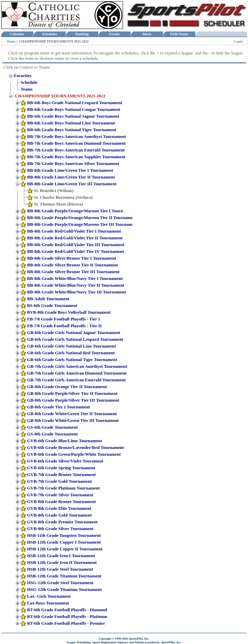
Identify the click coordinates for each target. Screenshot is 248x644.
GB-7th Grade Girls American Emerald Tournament (76, 380)
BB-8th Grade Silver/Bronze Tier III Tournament (73, 272)
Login (238, 41)
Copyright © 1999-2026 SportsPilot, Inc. (124, 639)
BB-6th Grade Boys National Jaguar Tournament (73, 116)
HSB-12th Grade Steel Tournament (60, 569)
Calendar (17, 34)
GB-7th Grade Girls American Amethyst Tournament (77, 366)
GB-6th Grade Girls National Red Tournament (71, 353)
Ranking (82, 34)
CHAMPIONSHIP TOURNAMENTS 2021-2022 (60, 96)
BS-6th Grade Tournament (52, 305)
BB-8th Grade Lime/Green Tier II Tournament (71, 177)
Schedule (29, 82)
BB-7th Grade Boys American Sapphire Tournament (76, 157)
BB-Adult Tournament (48, 299)
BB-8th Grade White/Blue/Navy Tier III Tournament (76, 292)
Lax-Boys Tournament (48, 603)
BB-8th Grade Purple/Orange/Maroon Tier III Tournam (80, 224)
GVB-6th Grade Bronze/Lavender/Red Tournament (75, 447)
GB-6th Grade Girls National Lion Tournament (71, 346)
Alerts (147, 34)
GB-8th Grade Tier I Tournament (58, 407)
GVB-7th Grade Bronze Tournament (61, 474)
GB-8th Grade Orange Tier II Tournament (67, 387)
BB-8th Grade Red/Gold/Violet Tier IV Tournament (75, 251)
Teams (27, 89)
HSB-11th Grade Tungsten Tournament (64, 535)
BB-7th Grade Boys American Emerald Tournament (76, 150)
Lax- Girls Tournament (49, 596)
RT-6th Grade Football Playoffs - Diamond (67, 610)
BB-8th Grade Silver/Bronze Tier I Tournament (72, 258)
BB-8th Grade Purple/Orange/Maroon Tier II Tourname (80, 218)
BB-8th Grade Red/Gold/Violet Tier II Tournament (75, 238)
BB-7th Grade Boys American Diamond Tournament (76, 143)
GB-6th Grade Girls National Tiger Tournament (72, 360)
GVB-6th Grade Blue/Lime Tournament (64, 441)
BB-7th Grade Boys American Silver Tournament (73, 163)
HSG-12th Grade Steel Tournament (60, 583)
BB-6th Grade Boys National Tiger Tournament (72, 130)
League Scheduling (79, 642)
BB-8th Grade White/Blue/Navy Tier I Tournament (75, 278)
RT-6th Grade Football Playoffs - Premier (66, 623)
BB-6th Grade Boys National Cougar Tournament (74, 109)
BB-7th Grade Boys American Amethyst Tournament (77, 136)
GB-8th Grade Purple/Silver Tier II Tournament (72, 393)
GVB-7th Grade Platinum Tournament (63, 488)
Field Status (179, 34)
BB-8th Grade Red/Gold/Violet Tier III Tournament (76, 245)
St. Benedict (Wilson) (53, 190)
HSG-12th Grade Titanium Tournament (64, 589)
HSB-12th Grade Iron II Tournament (62, 562)
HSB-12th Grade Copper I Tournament (64, 542)
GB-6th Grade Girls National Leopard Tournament (75, 339)
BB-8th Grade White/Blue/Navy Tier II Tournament (76, 285)
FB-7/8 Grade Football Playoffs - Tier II (64, 326)
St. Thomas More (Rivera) (58, 204)
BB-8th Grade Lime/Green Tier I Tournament (70, 170)
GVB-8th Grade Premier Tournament (62, 522)
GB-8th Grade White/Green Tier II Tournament (72, 414)
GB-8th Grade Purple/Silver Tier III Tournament (73, 400)
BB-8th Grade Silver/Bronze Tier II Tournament (72, 265)
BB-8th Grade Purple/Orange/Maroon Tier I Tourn (75, 211)
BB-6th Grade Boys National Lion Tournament (71, 123)
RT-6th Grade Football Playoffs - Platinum (67, 616)
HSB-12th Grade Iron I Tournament (61, 556)
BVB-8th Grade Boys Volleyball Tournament (69, 312)
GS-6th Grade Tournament (52, 427)
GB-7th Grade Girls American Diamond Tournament (77, 373)
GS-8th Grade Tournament (52, 434)
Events (114, 34)
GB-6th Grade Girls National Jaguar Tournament (74, 332)
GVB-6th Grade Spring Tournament (61, 468)
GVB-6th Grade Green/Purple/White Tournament (74, 454)
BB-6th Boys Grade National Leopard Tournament (75, 103)
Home (11, 41)
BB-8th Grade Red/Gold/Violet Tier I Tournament (74, 231)
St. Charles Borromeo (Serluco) (63, 197)
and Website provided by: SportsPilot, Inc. (155, 642)
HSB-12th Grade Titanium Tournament (64, 576)
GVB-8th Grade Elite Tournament (59, 508)
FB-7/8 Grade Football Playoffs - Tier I (63, 319)
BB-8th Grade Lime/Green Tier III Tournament (72, 184)
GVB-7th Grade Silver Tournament (60, 495)
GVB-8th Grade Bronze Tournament (61, 502)
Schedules (50, 34)
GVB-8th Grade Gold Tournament (59, 515)
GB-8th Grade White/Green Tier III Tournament (73, 420)
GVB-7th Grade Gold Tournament (59, 481)
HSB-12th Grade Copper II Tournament (65, 549)
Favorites (23, 76)
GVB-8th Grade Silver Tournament (60, 529)
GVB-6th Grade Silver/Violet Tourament (65, 461)
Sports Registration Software (111, 642)
